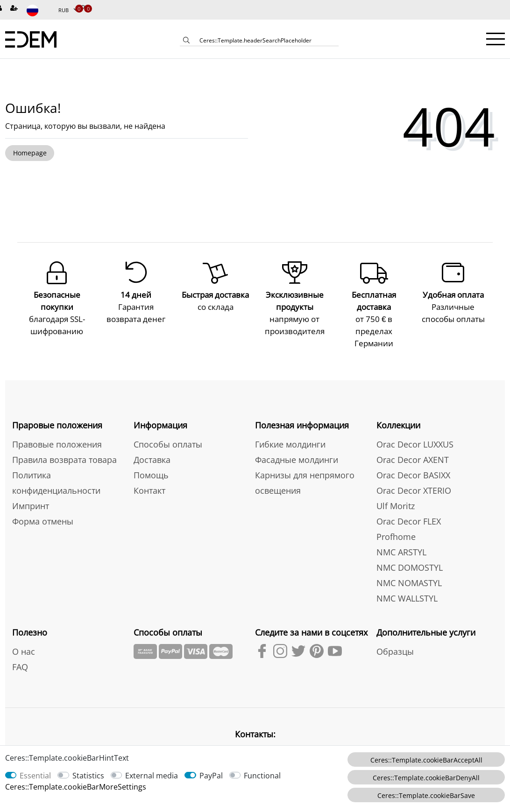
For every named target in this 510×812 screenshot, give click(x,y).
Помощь (151, 463)
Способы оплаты (168, 432)
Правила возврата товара (64, 448)
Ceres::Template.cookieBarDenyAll (426, 778)
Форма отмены (43, 509)
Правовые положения (57, 432)
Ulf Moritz (396, 494)
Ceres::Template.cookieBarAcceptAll (426, 760)
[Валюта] (68, 10)
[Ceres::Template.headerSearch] (186, 41)
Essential (35, 776)
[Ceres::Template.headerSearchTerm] (266, 40)
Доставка (152, 448)
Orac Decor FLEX (409, 509)
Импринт (31, 494)
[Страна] (39, 10)
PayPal (211, 776)
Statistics (88, 776)
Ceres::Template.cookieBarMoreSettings (76, 787)
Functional (262, 776)
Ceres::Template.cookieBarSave (426, 795)
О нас (24, 639)
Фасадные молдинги (297, 448)
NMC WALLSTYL (407, 586)
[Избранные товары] (81, 9)
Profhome (396, 525)
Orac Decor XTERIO (414, 478)
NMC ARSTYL (401, 540)
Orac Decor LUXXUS (415, 432)
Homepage (30, 153)
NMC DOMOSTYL (410, 555)
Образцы (395, 639)
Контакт (149, 478)
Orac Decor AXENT (413, 448)
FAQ (20, 655)
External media (152, 776)
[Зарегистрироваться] (15, 9)
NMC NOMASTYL (409, 571)
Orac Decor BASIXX (413, 463)
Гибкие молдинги (290, 432)
